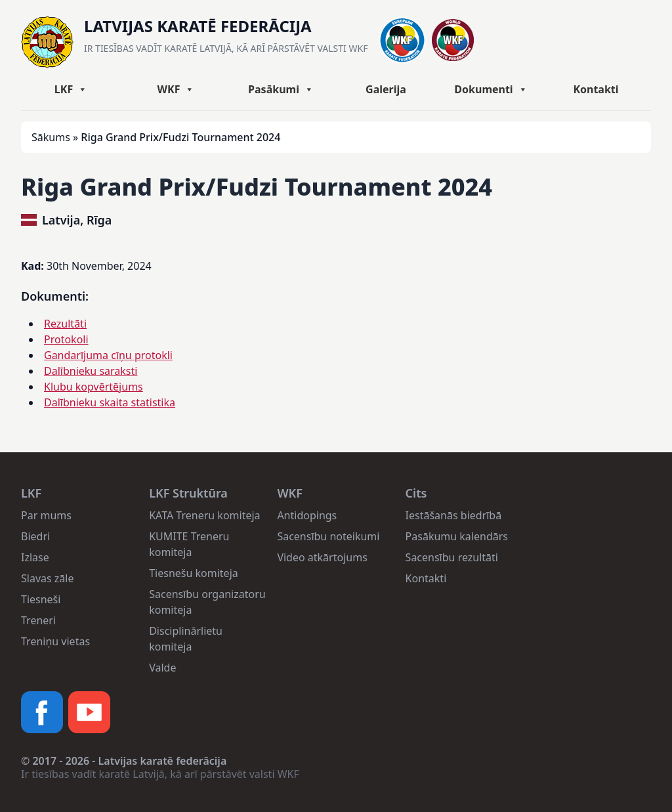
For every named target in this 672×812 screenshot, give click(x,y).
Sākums (51, 137)
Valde (162, 668)
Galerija (386, 89)
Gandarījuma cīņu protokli (108, 355)
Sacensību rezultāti (452, 557)
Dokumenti (491, 89)
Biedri (35, 536)
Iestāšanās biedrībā (454, 515)
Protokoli (66, 339)
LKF (71, 89)
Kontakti (596, 89)
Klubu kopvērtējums (94, 387)
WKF (176, 89)
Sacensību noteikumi (328, 536)
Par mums (46, 515)
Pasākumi (281, 89)
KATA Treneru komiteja (204, 515)
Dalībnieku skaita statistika (110, 402)
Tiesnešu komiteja (194, 573)
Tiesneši (41, 599)
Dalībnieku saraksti (91, 371)
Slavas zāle (47, 578)
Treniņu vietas (55, 641)
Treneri (38, 620)
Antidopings (307, 515)
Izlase (35, 557)
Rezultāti (65, 324)
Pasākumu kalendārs (457, 536)
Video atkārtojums (322, 557)
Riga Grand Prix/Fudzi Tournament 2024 (257, 187)
